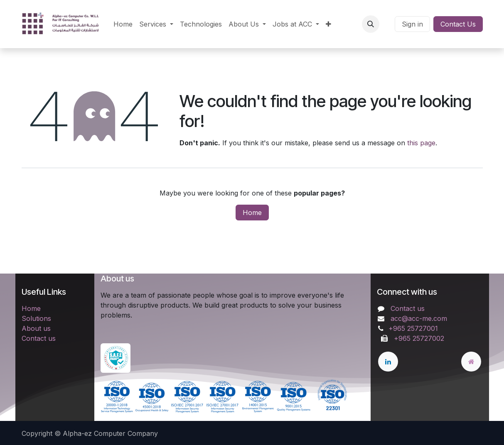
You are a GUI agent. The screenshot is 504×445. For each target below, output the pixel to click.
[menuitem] (123, 24)
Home (252, 213)
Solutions (36, 318)
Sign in (412, 24)
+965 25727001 (414, 328)
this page (421, 143)
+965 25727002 (417, 338)
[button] (371, 24)
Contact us (39, 338)
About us (36, 328)
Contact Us (458, 24)
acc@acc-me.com (419, 318)
